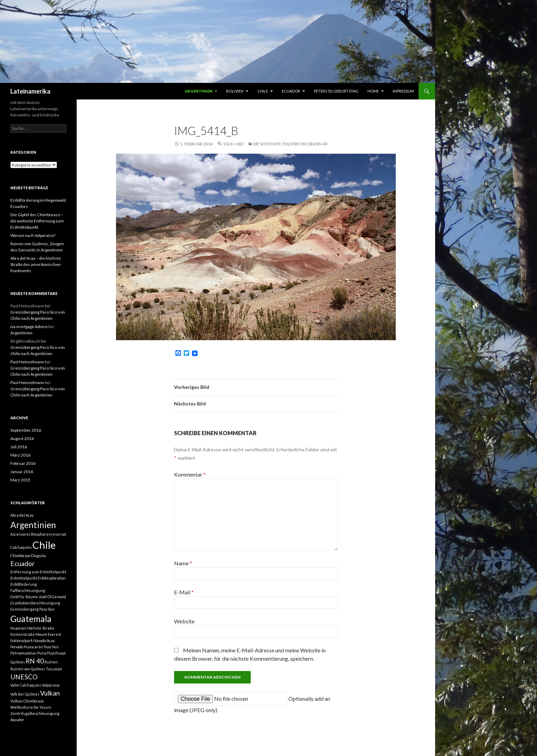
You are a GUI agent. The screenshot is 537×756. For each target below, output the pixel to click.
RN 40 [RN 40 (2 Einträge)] (35, 661)
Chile (263, 91)
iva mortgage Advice (29, 327)
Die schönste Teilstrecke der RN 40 (290, 144)
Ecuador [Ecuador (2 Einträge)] (22, 563)
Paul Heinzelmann (27, 362)
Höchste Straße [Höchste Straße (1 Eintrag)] (41, 628)
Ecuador (291, 91)
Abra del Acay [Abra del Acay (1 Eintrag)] (22, 515)
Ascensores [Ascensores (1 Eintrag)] (20, 534)
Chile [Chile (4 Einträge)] (44, 545)
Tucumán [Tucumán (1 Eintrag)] (54, 669)
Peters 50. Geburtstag (336, 91)
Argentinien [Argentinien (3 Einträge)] (33, 525)
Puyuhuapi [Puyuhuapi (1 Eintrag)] (56, 653)
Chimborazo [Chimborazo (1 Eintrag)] (20, 556)
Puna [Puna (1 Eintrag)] (42, 653)
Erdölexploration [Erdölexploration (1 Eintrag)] (52, 578)
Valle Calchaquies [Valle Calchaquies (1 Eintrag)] (26, 685)
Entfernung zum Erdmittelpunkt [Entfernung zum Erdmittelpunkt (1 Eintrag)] (38, 572)
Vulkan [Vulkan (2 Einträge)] (50, 693)
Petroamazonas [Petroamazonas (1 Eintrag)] (23, 653)
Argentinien (199, 91)
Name (183, 563)
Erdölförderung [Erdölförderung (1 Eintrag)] (24, 584)
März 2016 (20, 455)
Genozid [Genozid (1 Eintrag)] (59, 597)
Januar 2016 (22, 472)
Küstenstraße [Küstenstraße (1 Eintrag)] (23, 634)
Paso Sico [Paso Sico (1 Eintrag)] (51, 647)
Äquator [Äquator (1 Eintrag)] (17, 720)
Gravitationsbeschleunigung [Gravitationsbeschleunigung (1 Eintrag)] (35, 603)
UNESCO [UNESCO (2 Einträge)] (24, 677)
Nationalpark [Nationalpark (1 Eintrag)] (22, 640)
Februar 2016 (23, 463)
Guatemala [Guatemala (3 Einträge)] (31, 619)
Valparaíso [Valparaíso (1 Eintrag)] (51, 685)
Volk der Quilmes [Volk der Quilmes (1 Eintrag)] (25, 694)
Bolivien (235, 91)
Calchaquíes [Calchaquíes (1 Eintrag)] (21, 547)
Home (373, 91)
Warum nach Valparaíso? (33, 235)
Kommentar (190, 474)
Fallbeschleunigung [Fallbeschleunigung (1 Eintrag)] (28, 590)
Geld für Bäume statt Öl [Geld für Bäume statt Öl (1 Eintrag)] (31, 597)
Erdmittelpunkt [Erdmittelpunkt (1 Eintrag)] (24, 578)
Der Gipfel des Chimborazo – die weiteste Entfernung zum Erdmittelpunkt (37, 221)
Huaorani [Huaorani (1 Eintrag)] (18, 628)
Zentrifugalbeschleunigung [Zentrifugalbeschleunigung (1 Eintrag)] (35, 713)
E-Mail (184, 592)
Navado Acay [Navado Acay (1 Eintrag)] (44, 640)
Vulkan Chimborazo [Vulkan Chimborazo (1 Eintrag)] (27, 701)
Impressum (403, 91)
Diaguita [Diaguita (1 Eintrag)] (39, 556)
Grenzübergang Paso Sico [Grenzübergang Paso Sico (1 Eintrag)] (32, 609)
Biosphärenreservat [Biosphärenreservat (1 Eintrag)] (49, 534)
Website (184, 621)
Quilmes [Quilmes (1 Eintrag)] (18, 662)
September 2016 (26, 430)
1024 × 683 (233, 144)
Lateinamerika (30, 91)
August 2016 (22, 438)
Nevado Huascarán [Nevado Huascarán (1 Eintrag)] (27, 647)
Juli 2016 (19, 447)
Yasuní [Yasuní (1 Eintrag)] (45, 707)
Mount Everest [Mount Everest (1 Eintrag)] (48, 634)
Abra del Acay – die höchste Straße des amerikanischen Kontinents (36, 264)
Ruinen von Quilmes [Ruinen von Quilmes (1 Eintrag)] (28, 669)
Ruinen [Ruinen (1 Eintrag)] (51, 662)
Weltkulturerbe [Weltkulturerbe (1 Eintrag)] (25, 707)
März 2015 (20, 480)
